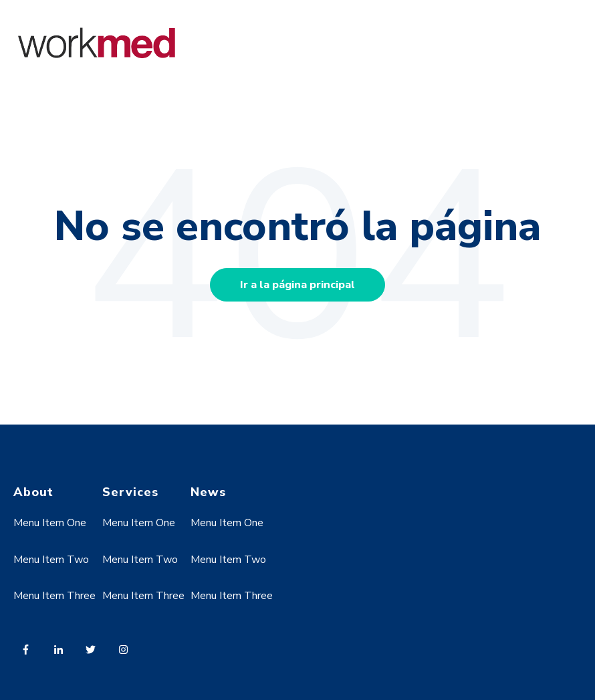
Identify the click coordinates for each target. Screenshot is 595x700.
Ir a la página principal (297, 285)
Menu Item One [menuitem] (50, 523)
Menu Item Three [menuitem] (54, 596)
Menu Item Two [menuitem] (51, 560)
